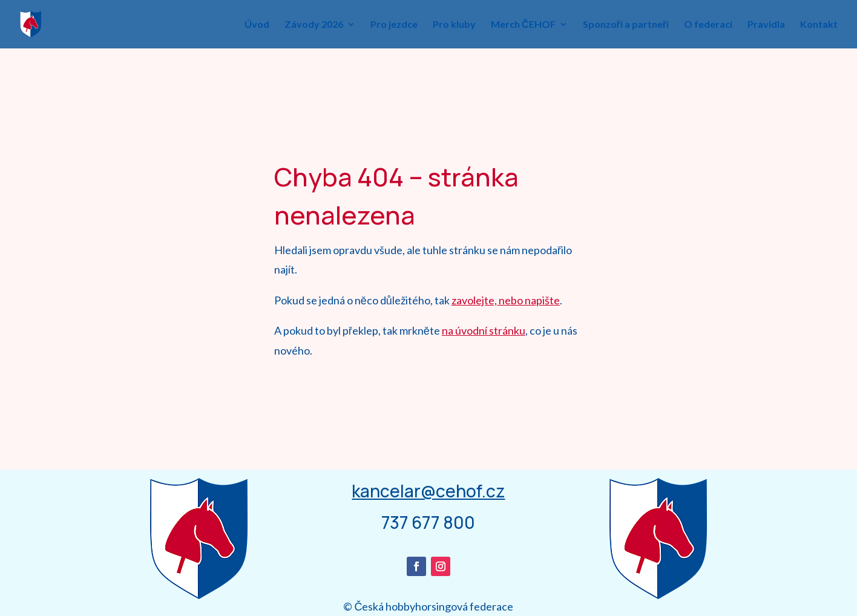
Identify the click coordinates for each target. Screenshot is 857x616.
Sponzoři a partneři (626, 25)
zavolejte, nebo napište (506, 300)
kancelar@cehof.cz (428, 491)
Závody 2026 (314, 25)
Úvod (257, 25)
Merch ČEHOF (523, 25)
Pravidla (766, 25)
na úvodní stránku (484, 330)
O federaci (708, 25)
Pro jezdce (394, 25)
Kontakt (819, 25)
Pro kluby (454, 25)
